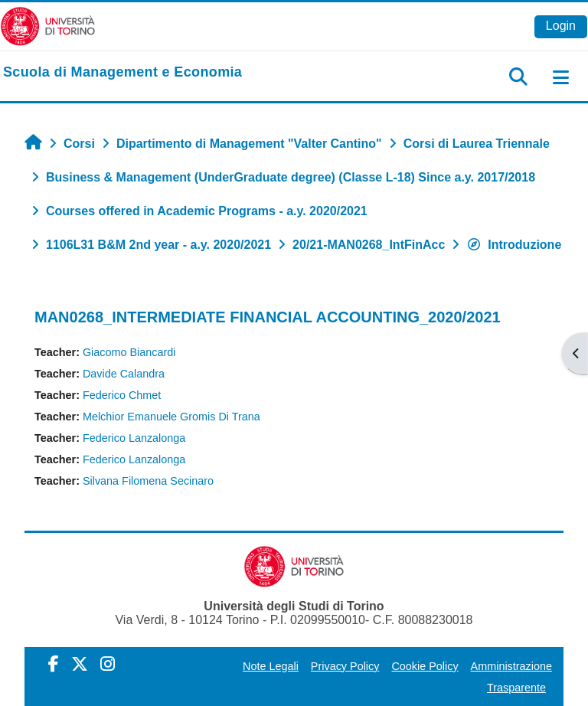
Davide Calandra (124, 374)
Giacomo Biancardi (129, 352)
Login (561, 26)
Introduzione (514, 245)
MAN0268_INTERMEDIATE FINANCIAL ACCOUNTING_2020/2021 (268, 317)
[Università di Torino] (48, 26)
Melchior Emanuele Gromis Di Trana (171, 417)
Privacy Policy (345, 666)
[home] (122, 73)
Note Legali (271, 666)
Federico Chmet (122, 395)
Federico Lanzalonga (134, 438)
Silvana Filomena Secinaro (148, 481)
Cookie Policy (425, 666)
